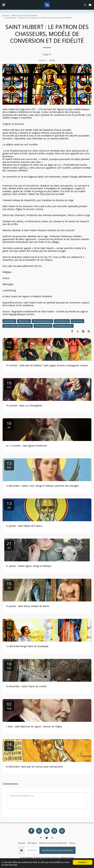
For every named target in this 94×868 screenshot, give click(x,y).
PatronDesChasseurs (42, 321)
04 (9, 745)
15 (9, 585)
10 (9, 665)
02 (9, 705)
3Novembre (24, 321)
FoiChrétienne (62, 321)
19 (9, 344)
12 (9, 625)
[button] (4, 5)
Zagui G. (47, 54)
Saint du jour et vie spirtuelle (24, 15)
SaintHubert (9, 321)
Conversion (77, 321)
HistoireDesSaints (43, 326)
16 (9, 424)
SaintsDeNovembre (63, 326)
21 (9, 545)
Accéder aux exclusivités (57, 850)
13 (9, 465)
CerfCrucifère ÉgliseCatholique (18, 326)
